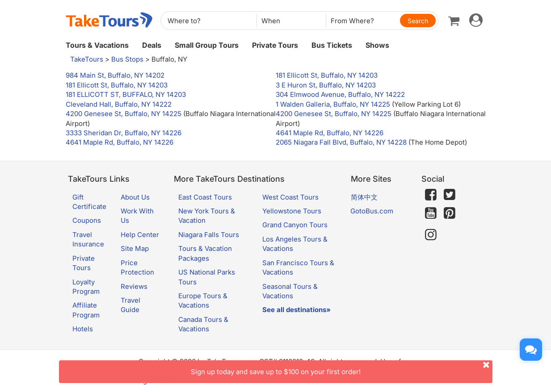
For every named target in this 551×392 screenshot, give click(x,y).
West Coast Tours (290, 197)
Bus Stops (127, 59)
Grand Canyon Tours (295, 225)
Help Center (140, 235)
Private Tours (275, 45)
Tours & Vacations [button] (97, 45)
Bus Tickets (332, 45)
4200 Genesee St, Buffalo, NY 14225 (124, 114)
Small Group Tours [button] (207, 45)
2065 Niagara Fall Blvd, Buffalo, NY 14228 (341, 142)
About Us (135, 197)
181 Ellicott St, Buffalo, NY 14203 (327, 75)
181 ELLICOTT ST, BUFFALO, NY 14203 (126, 94)
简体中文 (364, 197)
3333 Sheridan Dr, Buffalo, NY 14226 (124, 133)
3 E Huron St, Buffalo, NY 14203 (326, 85)
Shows (377, 45)
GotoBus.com (372, 211)
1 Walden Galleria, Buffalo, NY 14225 (333, 104)
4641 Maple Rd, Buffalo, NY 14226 (330, 133)
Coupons (87, 220)
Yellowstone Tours (292, 211)
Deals (152, 45)
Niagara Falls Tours (209, 235)
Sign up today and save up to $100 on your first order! (342, 368)
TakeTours (87, 59)
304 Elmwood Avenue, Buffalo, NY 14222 (340, 94)
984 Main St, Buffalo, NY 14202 (115, 75)
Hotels (83, 329)
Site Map (135, 248)
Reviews (134, 286)
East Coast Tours (205, 197)
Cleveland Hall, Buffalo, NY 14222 (119, 104)
